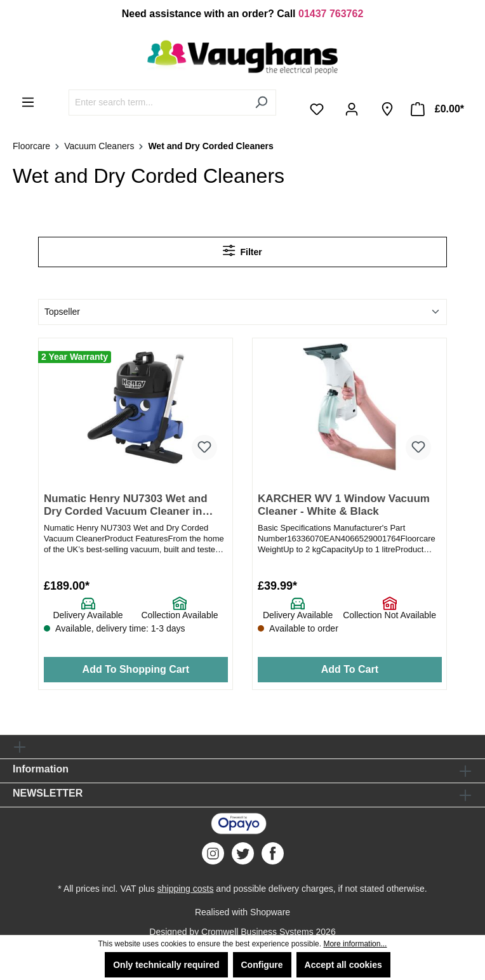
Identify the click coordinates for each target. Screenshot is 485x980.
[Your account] (354, 109)
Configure (262, 965)
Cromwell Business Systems (257, 932)
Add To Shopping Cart (136, 669)
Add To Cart (350, 669)
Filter (242, 250)
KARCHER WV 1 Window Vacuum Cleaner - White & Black (344, 505)
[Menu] (28, 102)
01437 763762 (331, 14)
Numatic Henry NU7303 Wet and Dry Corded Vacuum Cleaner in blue (126, 506)
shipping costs (186, 889)
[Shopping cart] (437, 109)
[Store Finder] (387, 109)
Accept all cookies (343, 965)
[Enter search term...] (158, 103)
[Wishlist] (319, 109)
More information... (355, 944)
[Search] (261, 103)
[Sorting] (242, 312)
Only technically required (166, 965)
